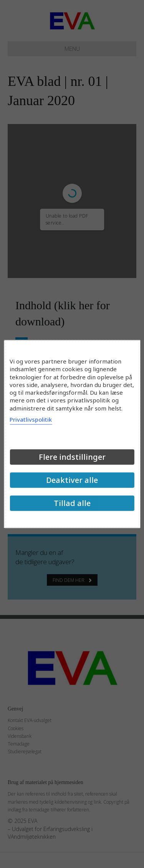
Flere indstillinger (72, 457)
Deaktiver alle (72, 480)
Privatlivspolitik (31, 419)
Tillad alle (72, 503)
